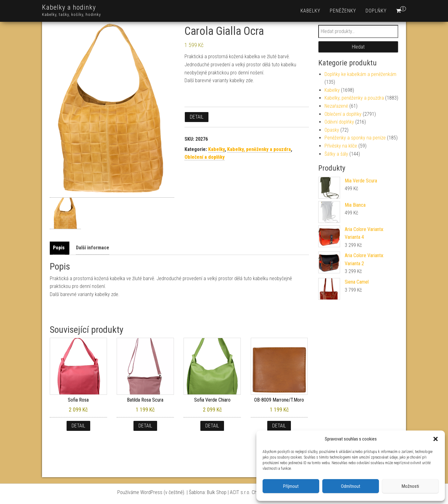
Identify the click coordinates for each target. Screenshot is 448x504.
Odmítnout (351, 486)
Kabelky (310, 11)
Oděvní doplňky (339, 122)
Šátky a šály (336, 154)
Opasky (332, 130)
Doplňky (376, 11)
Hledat (358, 47)
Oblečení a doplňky (205, 157)
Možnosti (410, 486)
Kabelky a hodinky (69, 7)
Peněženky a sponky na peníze (355, 138)
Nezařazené (336, 106)
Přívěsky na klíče (341, 146)
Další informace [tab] (93, 248)
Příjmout (291, 486)
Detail (197, 117)
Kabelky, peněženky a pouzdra (259, 149)
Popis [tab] (59, 248)
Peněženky (343, 11)
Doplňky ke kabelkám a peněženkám (360, 74)
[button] (436, 439)
